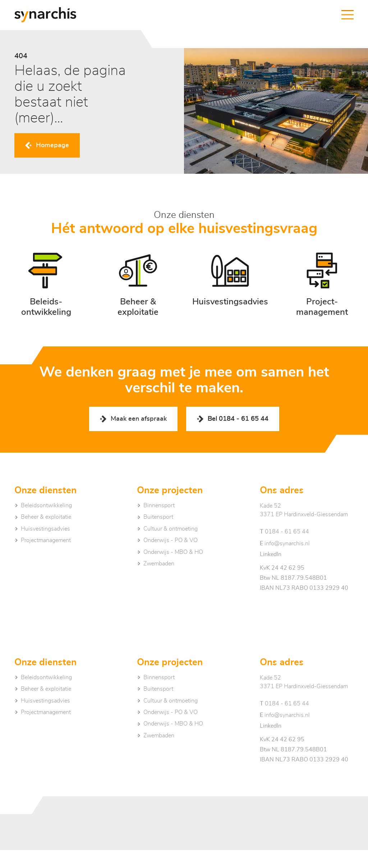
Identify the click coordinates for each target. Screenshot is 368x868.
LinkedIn (271, 554)
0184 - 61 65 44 (284, 532)
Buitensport (158, 517)
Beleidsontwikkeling (46, 505)
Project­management (46, 540)
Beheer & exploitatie (46, 517)
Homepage (52, 145)
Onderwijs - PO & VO (171, 540)
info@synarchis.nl (285, 543)
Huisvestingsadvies (45, 529)
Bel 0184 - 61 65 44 (238, 419)
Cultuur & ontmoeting (171, 529)
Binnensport (159, 505)
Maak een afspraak (139, 419)
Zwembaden (159, 564)
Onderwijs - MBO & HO (173, 552)
